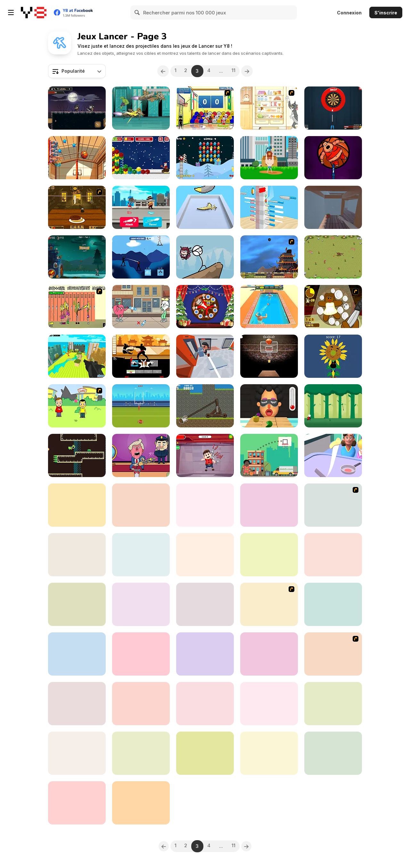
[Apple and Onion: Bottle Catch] (141, 307)
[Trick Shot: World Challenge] (205, 604)
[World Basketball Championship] (205, 108)
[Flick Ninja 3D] (141, 555)
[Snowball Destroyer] (77, 654)
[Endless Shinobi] (141, 257)
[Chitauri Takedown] (141, 108)
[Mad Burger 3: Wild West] (77, 207)
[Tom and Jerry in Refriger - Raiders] (269, 108)
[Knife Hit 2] (333, 158)
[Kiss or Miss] (77, 406)
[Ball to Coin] (269, 654)
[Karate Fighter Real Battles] (141, 356)
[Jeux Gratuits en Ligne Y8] (34, 12)
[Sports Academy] (333, 505)
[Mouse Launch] (333, 753)
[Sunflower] (333, 356)
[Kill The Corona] (269, 555)
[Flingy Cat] (333, 604)
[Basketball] (77, 158)
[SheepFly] (205, 406)
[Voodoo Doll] (77, 555)
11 (236, 71)
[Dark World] (77, 108)
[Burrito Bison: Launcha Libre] (269, 753)
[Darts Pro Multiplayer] (333, 108)
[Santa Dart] (205, 307)
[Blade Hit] (77, 753)
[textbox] (77, 71)
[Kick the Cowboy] (141, 654)
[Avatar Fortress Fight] (269, 257)
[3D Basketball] (269, 505)
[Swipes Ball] (141, 803)
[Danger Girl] (333, 654)
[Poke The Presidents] (141, 455)
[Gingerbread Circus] (333, 307)
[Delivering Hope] (205, 257)
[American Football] (141, 406)
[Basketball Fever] (269, 356)
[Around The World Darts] (333, 704)
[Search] (137, 12)
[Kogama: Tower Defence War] (77, 356)
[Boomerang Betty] (77, 455)
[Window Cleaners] (77, 505)
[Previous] (160, 71)
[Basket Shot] (141, 753)
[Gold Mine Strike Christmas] (141, 158)
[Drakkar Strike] (205, 505)
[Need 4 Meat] (333, 257)
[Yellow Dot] (77, 604)
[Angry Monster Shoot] (205, 704)
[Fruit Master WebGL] (333, 555)
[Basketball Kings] (269, 455)
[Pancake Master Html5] (333, 455)
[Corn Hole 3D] (141, 704)
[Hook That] (141, 604)
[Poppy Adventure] (77, 803)
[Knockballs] (141, 505)
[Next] (250, 71)
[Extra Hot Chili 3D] (269, 406)
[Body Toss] (269, 158)
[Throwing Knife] (269, 207)
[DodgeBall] (269, 307)
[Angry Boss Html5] (205, 654)
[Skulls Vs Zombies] (77, 704)
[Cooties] (77, 307)
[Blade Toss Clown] (205, 555)
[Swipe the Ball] (269, 704)
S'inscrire (386, 13)
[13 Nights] (77, 257)
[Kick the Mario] (205, 455)
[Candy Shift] (333, 207)
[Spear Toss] (333, 406)
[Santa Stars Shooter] (205, 158)
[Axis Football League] (269, 604)
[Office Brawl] (205, 356)
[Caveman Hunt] (205, 753)
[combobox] (77, 71)
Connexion (349, 13)
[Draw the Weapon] (141, 207)
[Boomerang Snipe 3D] (205, 207)
